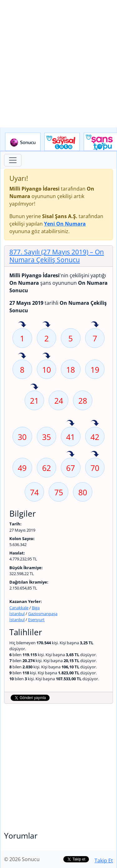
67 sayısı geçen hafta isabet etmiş (71, 454)
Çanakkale (19, 608)
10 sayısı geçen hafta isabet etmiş (46, 356)
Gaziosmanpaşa (43, 614)
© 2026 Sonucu (22, 859)
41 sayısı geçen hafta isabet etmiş (71, 423)
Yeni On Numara (65, 224)
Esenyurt (36, 620)
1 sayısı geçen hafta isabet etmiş (22, 325)
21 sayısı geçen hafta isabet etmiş (34, 387)
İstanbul (17, 614)
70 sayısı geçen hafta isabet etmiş (95, 454)
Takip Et (104, 860)
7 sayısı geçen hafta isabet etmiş (95, 325)
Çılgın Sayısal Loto (62, 142)
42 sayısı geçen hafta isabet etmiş (95, 423)
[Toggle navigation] (13, 160)
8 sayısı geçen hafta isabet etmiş (22, 356)
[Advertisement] (58, 64)
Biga (36, 608)
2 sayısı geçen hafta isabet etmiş (46, 325)
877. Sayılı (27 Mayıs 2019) (57, 256)
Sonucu (23, 142)
